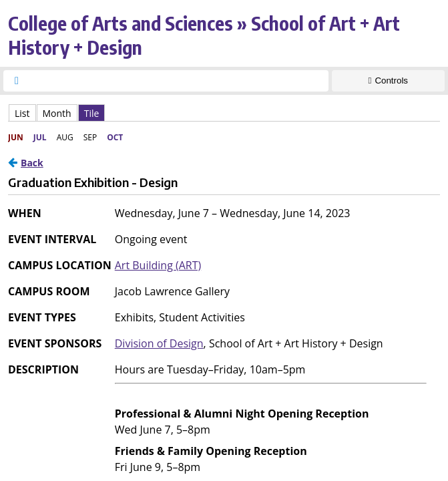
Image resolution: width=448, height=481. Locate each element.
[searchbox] (178, 81)
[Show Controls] (388, 81)
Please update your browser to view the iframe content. (224, 113)
